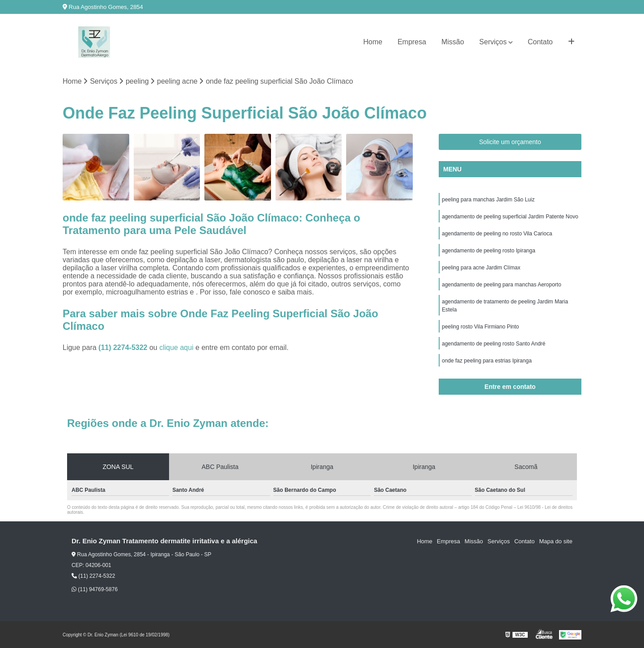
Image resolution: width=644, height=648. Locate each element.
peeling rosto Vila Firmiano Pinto (481, 327)
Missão (453, 42)
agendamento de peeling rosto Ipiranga (489, 251)
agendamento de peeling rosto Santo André (494, 344)
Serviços (493, 42)
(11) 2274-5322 (124, 347)
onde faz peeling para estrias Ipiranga (487, 361)
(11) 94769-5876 (95, 589)
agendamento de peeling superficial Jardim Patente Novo (510, 217)
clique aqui (176, 347)
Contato (540, 42)
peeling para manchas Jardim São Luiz (488, 200)
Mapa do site (555, 541)
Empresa (412, 42)
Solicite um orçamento (510, 142)
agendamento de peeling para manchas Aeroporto (502, 285)
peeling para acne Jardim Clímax (481, 268)
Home (373, 42)
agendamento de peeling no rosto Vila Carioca (497, 234)
